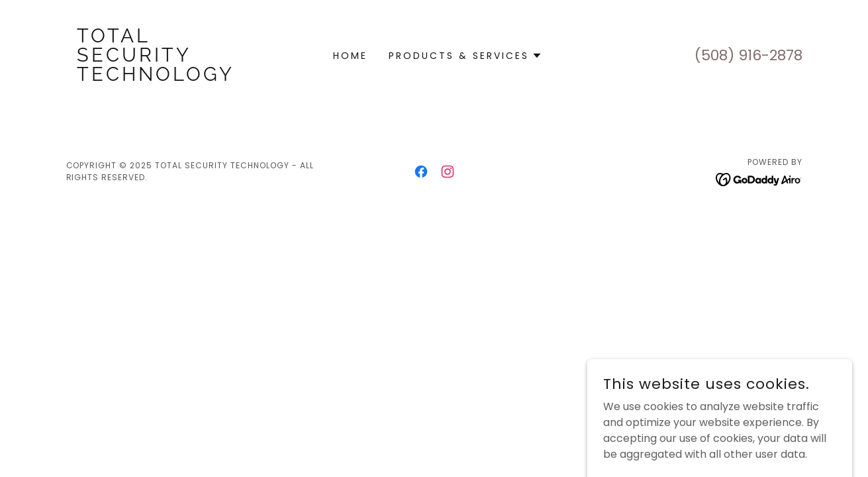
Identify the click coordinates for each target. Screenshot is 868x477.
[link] (158, 77)
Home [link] (350, 56)
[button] (465, 56)
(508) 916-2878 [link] (748, 55)
